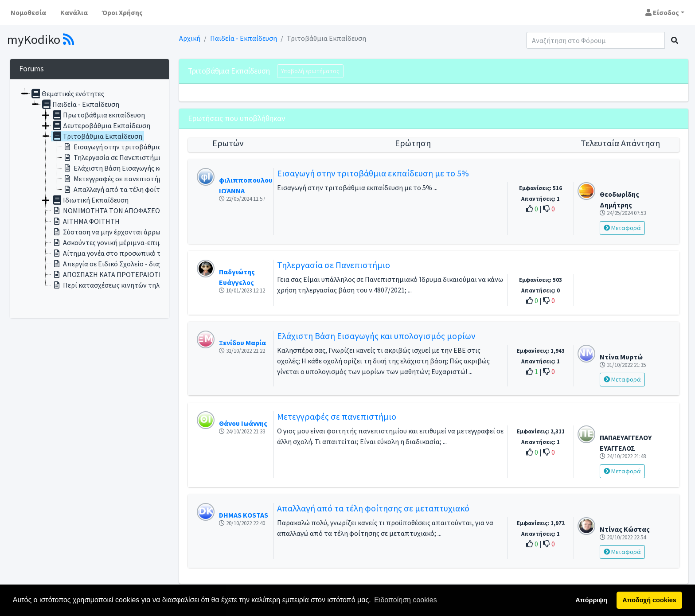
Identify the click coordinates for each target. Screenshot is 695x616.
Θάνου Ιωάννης (243, 423)
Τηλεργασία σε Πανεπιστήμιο (113, 157)
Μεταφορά (622, 228)
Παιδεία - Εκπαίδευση (244, 38)
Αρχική (190, 38)
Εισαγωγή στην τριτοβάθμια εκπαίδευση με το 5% (145, 147)
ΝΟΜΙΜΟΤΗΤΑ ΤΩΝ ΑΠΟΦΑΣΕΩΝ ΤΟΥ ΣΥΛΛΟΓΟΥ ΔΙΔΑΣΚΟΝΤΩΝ (155, 211)
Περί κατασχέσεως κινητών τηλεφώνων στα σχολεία (137, 285)
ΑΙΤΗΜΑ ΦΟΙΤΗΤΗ (86, 221)
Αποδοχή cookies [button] (649, 600)
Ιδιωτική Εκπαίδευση (90, 200)
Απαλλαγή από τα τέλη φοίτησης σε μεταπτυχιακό (146, 189)
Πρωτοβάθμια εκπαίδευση (98, 115)
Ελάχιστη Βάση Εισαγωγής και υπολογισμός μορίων (147, 168)
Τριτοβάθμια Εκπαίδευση (97, 136)
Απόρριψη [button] (591, 600)
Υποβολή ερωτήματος (310, 71)
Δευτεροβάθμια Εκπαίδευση (101, 125)
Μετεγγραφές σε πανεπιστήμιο (115, 179)
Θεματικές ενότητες (67, 94)
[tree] (90, 199)
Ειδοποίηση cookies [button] (405, 600)
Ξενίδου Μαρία (242, 343)
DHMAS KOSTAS (244, 515)
